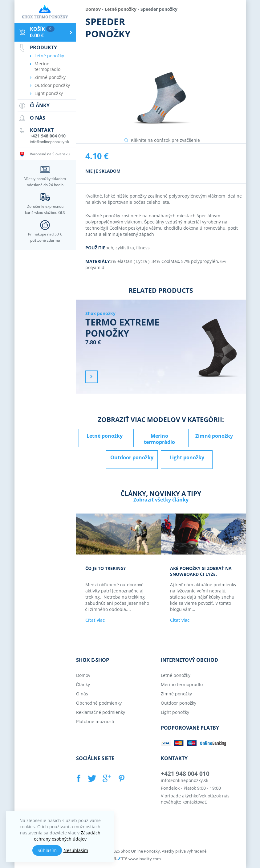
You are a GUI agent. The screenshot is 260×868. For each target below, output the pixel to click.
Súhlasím (47, 850)
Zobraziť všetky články (161, 500)
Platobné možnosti (95, 721)
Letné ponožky (121, 9)
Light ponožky (187, 457)
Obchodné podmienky (99, 703)
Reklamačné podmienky (101, 712)
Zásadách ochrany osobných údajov (67, 836)
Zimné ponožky (214, 436)
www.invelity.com (145, 859)
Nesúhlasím (76, 850)
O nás (82, 694)
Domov (93, 9)
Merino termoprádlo (159, 439)
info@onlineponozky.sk (185, 780)
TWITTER (92, 778)
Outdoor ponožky (132, 457)
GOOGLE (107, 778)
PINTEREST (121, 778)
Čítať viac (95, 620)
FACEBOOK (79, 778)
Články (83, 684)
